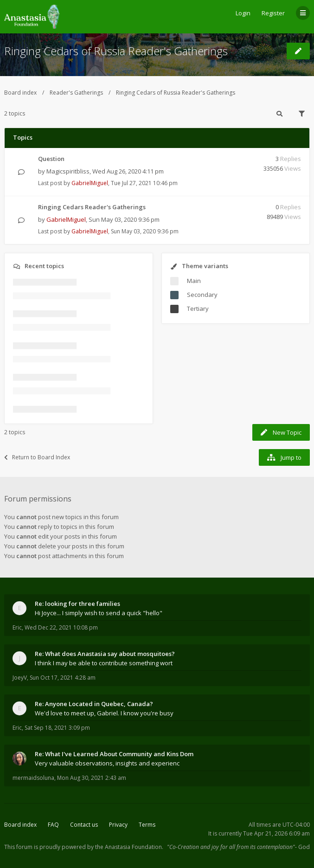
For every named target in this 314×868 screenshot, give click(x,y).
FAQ (53, 825)
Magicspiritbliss (68, 171)
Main (194, 281)
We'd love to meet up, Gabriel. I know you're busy (104, 713)
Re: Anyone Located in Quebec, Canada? (94, 704)
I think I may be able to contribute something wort (104, 663)
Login (243, 13)
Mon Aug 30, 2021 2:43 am (92, 778)
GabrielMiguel (90, 183)
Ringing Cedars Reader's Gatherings (92, 207)
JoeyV (20, 678)
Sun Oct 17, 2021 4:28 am (63, 678)
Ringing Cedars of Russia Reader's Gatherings (116, 51)
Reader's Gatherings (76, 93)
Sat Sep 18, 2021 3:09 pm (57, 728)
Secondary (202, 295)
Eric (17, 627)
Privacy (118, 825)
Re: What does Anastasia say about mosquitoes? (105, 654)
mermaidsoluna (33, 778)
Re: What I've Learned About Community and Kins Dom (114, 754)
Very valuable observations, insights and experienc (107, 763)
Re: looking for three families (77, 604)
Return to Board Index (37, 457)
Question (51, 159)
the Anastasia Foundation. (129, 847)
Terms (147, 825)
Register (273, 13)
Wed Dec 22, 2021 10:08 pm (61, 627)
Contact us (84, 825)
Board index (20, 93)
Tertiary (198, 309)
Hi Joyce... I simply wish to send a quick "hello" (99, 613)
